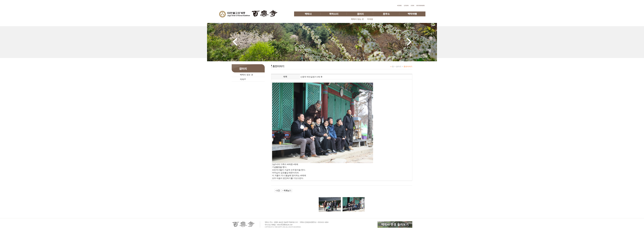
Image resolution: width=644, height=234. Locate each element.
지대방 (370, 19)
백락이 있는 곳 (357, 19)
